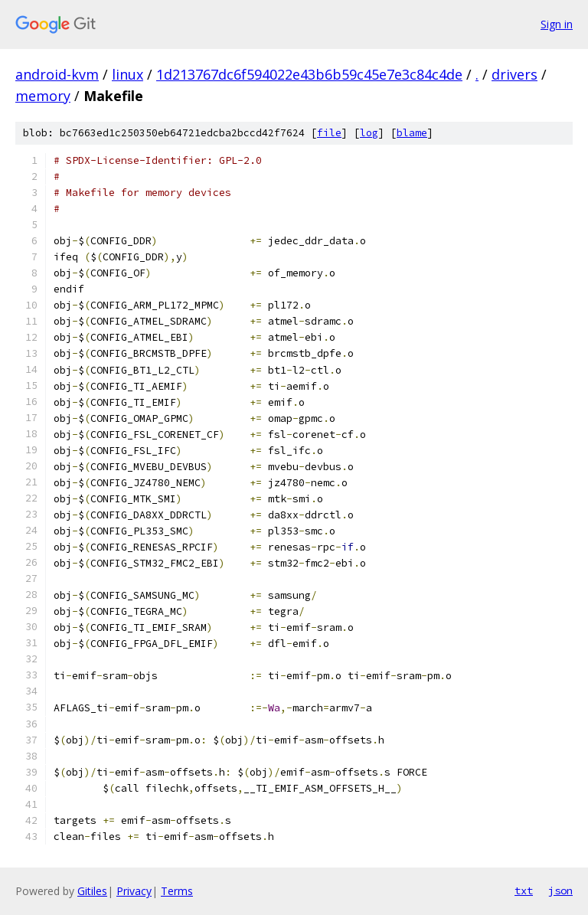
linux (127, 74)
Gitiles (92, 891)
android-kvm (57, 74)
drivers (514, 74)
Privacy (134, 891)
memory (43, 96)
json (560, 890)
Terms (177, 891)
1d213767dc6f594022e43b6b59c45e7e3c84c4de (309, 74)
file (329, 133)
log (369, 133)
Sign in (557, 24)
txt (524, 890)
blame (412, 133)
